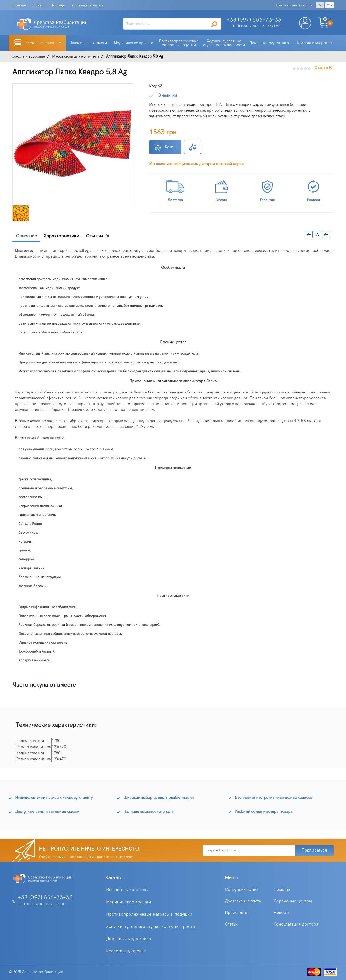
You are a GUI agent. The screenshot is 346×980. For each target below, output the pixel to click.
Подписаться (314, 850)
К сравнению (192, 147)
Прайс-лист (237, 913)
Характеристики (62, 236)
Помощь (58, 5)
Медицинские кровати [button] (133, 43)
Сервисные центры (293, 901)
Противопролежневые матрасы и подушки (149, 914)
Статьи (231, 924)
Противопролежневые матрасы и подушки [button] (179, 43)
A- (309, 235)
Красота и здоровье (126, 951)
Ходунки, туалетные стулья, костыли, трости (151, 927)
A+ (326, 235)
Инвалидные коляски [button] (88, 43)
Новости (282, 913)
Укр (329, 5)
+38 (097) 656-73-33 (45, 898)
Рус (320, 5)
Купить (165, 147)
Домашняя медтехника (129, 939)
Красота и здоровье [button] (315, 43)
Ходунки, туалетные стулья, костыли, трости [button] (224, 43)
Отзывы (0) (324, 68)
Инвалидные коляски (128, 890)
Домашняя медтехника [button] (269, 43)
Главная (20, 5)
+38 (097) (254, 20)
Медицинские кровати (129, 902)
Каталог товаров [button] (40, 43)
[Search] (172, 24)
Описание (26, 236)
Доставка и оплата (88, 5)
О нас (39, 5)
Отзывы (97, 236)
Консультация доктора (296, 924)
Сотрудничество (241, 890)
